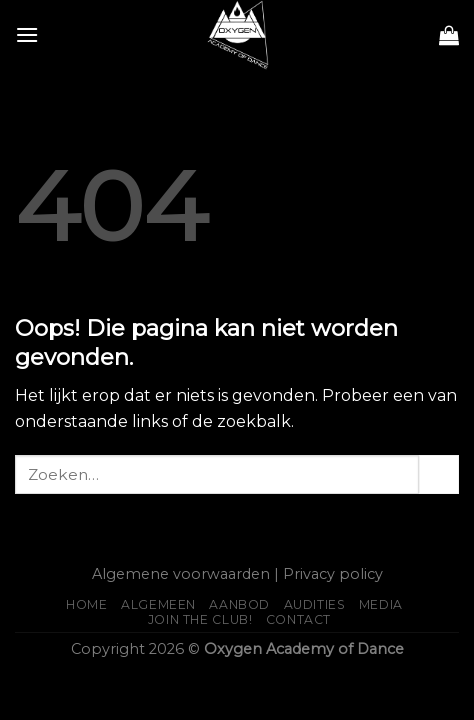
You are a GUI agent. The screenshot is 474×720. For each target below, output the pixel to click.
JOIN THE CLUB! (200, 619)
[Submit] (439, 474)
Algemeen (158, 604)
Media (381, 604)
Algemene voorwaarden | (185, 574)
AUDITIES (315, 604)
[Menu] (27, 34)
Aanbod (239, 604)
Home (86, 604)
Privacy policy (333, 574)
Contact (298, 619)
